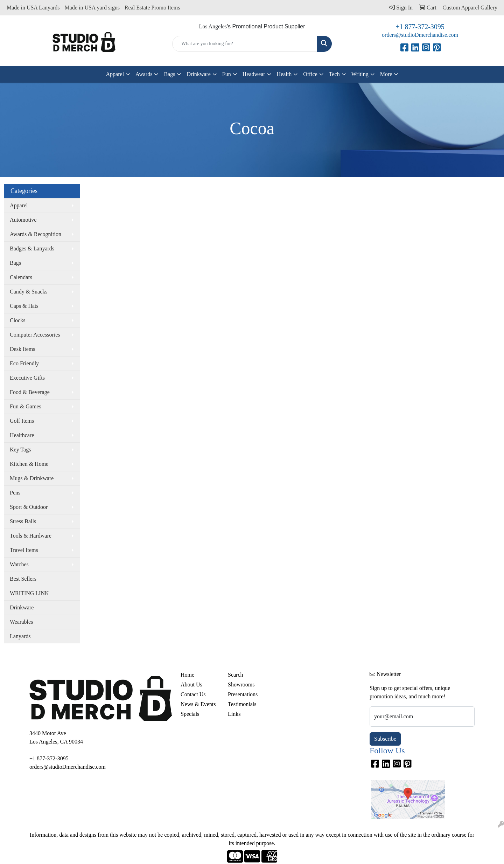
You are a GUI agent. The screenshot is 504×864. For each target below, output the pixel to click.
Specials (190, 714)
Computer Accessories (35, 335)
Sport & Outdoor (29, 507)
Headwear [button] (254, 74)
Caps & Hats (24, 306)
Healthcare (22, 435)
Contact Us (193, 694)
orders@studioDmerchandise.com (420, 35)
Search (236, 675)
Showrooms (241, 685)
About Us (191, 685)
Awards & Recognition (36, 234)
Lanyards (20, 636)
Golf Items (22, 421)
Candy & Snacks (29, 292)
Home (187, 675)
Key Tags (20, 450)
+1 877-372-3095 (420, 27)
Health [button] (284, 74)
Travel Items (24, 550)
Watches (19, 564)
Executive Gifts (27, 378)
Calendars (21, 277)
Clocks (17, 320)
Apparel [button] (115, 74)
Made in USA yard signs (92, 8)
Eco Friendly (24, 363)
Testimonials (242, 704)
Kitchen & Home (29, 464)
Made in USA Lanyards (33, 8)
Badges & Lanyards (32, 248)
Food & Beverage (30, 392)
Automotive (23, 220)
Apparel (19, 205)
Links (234, 714)
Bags (15, 263)
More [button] (386, 74)
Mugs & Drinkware (32, 478)
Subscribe (385, 739)
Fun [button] (227, 74)
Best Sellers (23, 579)
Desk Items (22, 349)
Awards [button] (144, 74)
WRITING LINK (29, 593)
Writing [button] (360, 74)
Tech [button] (334, 74)
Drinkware (22, 607)
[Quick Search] (245, 44)
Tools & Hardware (31, 536)
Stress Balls (23, 521)
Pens (15, 493)
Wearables (21, 622)
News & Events (198, 704)
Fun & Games (26, 406)
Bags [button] (169, 74)
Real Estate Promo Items (152, 8)
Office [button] (310, 74)
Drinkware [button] (198, 74)
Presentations (243, 694)
